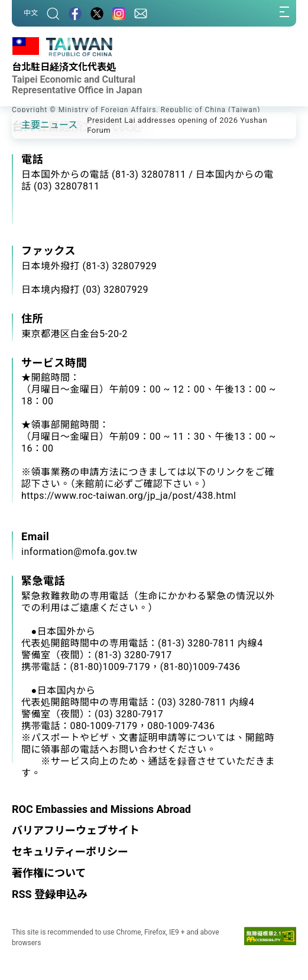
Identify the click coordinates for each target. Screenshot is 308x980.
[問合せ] (141, 13)
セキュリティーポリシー (70, 852)
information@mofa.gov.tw (80, 552)
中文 (31, 13)
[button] (30, 125)
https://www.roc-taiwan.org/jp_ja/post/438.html (129, 496)
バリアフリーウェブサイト (76, 830)
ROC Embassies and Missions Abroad (101, 809)
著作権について (49, 873)
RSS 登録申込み (50, 894)
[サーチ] (53, 13)
